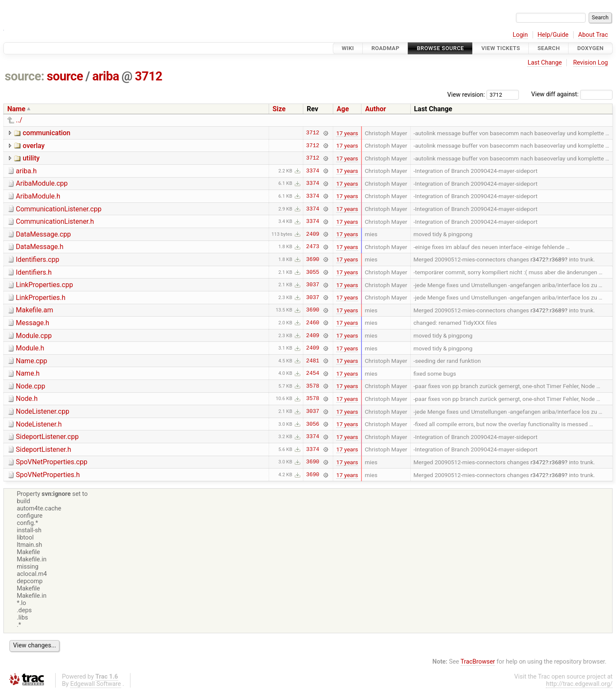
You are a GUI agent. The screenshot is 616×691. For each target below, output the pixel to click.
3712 (148, 76)
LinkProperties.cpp (44, 285)
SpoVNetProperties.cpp (52, 462)
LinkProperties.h (41, 298)
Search (548, 48)
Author (375, 109)
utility (31, 158)
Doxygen (590, 48)
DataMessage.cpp (43, 234)
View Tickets (500, 48)
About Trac (593, 35)
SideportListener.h (43, 449)
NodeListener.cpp (43, 411)
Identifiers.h (34, 272)
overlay (34, 146)
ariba (106, 76)
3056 (313, 424)
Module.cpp (34, 336)
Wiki (348, 48)
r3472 (538, 259)
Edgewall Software (96, 684)
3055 (313, 272)
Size (279, 109)
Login (520, 35)
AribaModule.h (38, 196)
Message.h (33, 323)
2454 (313, 374)
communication (47, 133)
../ (19, 120)
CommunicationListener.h (55, 221)
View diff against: (572, 94)
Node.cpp (31, 386)
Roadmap (385, 48)
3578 (313, 386)
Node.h (27, 399)
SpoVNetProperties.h (48, 475)
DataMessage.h (40, 247)
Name (16, 109)
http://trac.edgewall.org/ (579, 684)
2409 (313, 234)
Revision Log (591, 63)
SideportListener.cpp (47, 437)
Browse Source (440, 48)
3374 (313, 171)
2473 (313, 247)
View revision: (466, 94)
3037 (313, 285)
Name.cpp (31, 361)
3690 (313, 259)
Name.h (28, 373)
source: (25, 76)
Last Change (545, 63)
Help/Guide (553, 35)
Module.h (30, 348)
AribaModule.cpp (42, 183)
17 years (347, 133)
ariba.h (26, 171)
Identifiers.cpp (37, 259)
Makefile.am (34, 310)
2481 (313, 361)
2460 (313, 323)
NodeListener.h (39, 424)
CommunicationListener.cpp (59, 209)
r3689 (557, 259)
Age (343, 109)
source (65, 76)
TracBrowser (478, 662)
